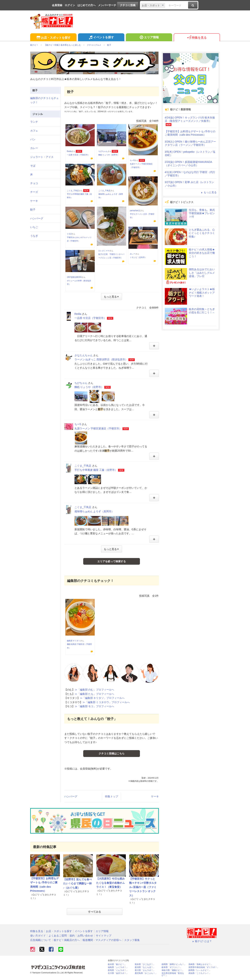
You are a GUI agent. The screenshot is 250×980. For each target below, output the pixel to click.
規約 (72, 936)
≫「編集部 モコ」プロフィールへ (95, 706)
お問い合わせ (85, 936)
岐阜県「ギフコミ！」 (172, 967)
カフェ (34, 131)
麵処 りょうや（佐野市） (109, 155)
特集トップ (112, 796)
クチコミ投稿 (128, 5)
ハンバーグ (71, 796)
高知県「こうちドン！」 (200, 973)
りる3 (69, 234)
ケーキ (155, 796)
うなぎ (34, 236)
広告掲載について (41, 940)
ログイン (70, 5)
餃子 (33, 210)
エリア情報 (149, 38)
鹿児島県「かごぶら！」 (146, 973)
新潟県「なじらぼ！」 (145, 967)
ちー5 (132, 160)
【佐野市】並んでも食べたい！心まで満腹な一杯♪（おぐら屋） (77, 883)
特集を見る (197, 38)
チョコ (34, 183)
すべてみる (95, 912)
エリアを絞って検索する (112, 561)
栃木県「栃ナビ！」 (117, 964)
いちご (34, 227)
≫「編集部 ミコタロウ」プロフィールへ (106, 702)
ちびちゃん (103, 151)
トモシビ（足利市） (138, 257)
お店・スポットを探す (53, 38)
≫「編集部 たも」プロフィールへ (95, 694)
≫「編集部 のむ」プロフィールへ (95, 690)
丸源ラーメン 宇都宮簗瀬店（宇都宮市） (98, 428)
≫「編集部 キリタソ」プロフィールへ (102, 698)
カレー (34, 148)
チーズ (34, 192)
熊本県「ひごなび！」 (145, 964)
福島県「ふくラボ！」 (118, 967)
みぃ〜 (133, 254)
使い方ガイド (38, 936)
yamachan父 (135, 211)
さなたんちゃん (84, 355)
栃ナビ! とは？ (202, 941)
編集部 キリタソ (74, 641)
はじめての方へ (87, 5)
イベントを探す (101, 38)
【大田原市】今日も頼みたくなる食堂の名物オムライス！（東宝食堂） (110, 883)
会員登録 (57, 5)
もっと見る (208, 192)
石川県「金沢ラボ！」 (118, 973)
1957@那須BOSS (74, 277)
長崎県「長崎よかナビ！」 (201, 964)
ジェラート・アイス (42, 157)
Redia (69, 151)
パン (33, 139)
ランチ (34, 122)
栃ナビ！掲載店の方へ (67, 940)
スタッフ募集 (132, 940)
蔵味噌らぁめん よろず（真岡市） (94, 511)
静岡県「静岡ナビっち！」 (174, 964)
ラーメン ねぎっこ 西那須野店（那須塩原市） (101, 359)
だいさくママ (104, 251)
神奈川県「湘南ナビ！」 (173, 970)
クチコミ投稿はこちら (112, 753)
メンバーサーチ (107, 5)
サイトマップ (104, 936)
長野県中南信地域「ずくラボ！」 (204, 967)
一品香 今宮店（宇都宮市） (78, 155)
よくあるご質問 (58, 936)
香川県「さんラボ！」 (145, 970)
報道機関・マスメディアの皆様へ (102, 940)
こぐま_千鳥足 (73, 191)
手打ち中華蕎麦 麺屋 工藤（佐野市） (96, 470)
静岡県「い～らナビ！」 (200, 970)
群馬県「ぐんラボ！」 (118, 970)
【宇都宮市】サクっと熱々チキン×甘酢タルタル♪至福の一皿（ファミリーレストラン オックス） (143, 887)
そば (33, 166)
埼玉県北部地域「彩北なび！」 (173, 974)
